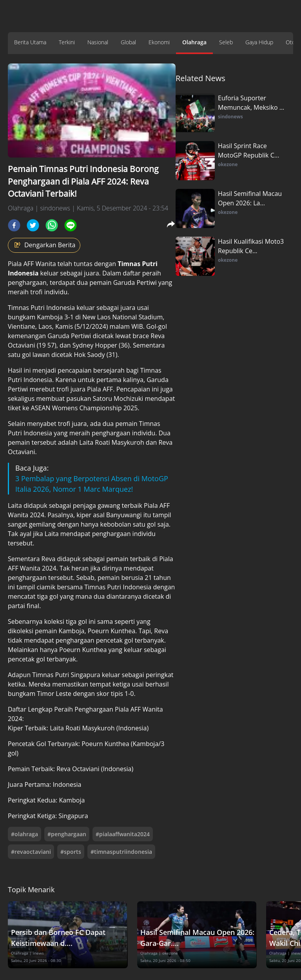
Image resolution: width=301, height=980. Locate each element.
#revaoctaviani (31, 852)
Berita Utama (30, 42)
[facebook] (14, 225)
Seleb (226, 42)
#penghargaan (67, 834)
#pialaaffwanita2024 (123, 834)
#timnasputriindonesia (121, 852)
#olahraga (24, 834)
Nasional (98, 42)
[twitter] (33, 225)
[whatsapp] (52, 225)
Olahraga (194, 42)
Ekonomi (159, 42)
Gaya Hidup (259, 42)
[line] (71, 225)
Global (128, 42)
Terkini (67, 42)
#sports (71, 852)
